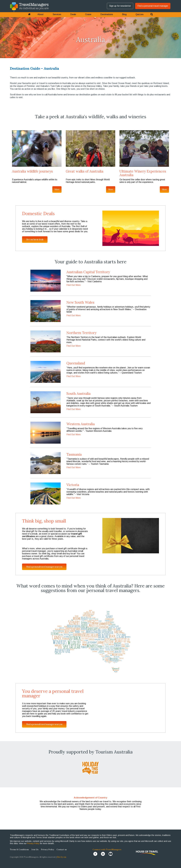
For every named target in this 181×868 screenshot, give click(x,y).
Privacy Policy (33, 843)
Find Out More (74, 285)
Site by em (62, 857)
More (57, 189)
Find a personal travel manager (153, 6)
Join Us (35, 849)
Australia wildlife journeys (32, 171)
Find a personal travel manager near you (44, 567)
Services (57, 14)
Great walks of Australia (85, 171)
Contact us (62, 849)
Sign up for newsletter (120, 6)
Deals (73, 14)
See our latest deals (35, 239)
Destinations (107, 14)
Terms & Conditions (19, 849)
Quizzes (140, 14)
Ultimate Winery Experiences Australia (143, 173)
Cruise (88, 14)
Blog (124, 14)
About (41, 14)
